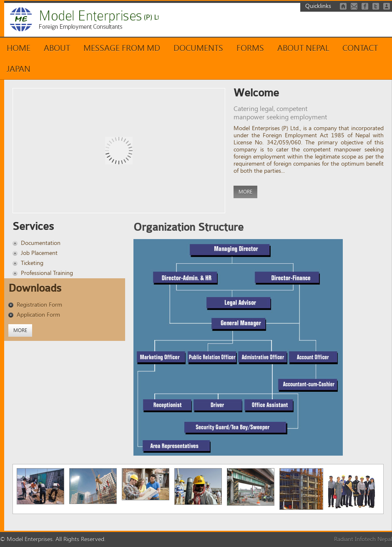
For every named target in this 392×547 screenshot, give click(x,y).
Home (19, 48)
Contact (360, 48)
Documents (198, 48)
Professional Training (47, 273)
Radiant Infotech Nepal (363, 539)
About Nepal (303, 48)
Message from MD (122, 48)
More (245, 192)
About (57, 48)
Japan (19, 69)
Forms (250, 48)
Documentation (41, 243)
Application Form (38, 315)
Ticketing (32, 263)
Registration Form (39, 305)
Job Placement (39, 253)
